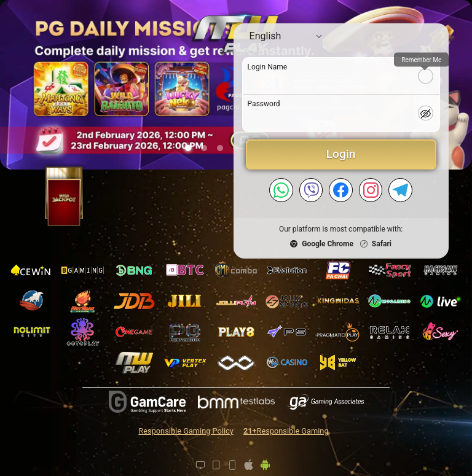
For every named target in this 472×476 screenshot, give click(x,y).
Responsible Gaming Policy (186, 431)
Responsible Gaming (286, 431)
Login (341, 154)
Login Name (268, 67)
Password (264, 104)
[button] (188, 148)
